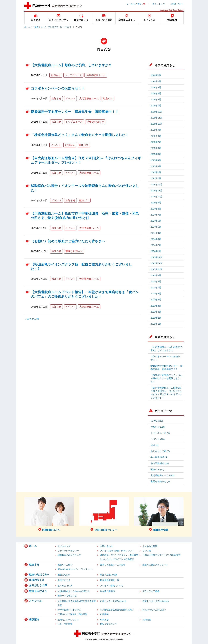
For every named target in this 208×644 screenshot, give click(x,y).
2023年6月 (156, 294)
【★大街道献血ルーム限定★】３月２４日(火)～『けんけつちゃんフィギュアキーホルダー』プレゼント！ (166, 393)
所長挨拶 (104, 620)
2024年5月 (156, 227)
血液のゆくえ (37, 580)
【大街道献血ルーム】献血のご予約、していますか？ (71, 65)
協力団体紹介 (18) (160, 463)
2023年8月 (156, 282)
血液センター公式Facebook (113, 601)
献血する (34, 564)
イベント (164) (158, 439)
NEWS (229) (157, 421)
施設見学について (109, 624)
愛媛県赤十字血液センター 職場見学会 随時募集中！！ (75, 112)
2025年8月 (156, 136)
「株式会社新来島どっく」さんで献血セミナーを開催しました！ (80, 135)
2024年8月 (156, 209)
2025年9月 (156, 130)
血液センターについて (68, 620)
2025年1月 (156, 178)
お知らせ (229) (158, 427)
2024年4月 (156, 233)
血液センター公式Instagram (156, 601)
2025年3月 (156, 166)
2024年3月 (156, 239)
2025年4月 (156, 160)
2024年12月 (156, 185)
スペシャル (36, 601)
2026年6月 (156, 75)
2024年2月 (156, 245)
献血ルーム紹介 (65, 565)
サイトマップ (158, 4)
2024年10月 (156, 197)
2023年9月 (156, 275)
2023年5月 (156, 300)
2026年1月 (156, 106)
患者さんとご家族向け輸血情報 (72, 614)
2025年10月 (156, 124)
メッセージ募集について (112, 586)
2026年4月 (156, 87)
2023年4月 (156, 306)
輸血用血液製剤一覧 (110, 580)
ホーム (27, 27)
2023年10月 (156, 269)
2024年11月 (156, 191)
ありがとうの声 (38, 585)
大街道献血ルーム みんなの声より (74, 591)
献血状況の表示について (69, 555)
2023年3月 (156, 312)
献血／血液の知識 (109, 575)
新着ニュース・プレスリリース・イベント (53, 27)
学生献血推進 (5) (159, 457)
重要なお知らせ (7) (160, 481)
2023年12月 (156, 257)
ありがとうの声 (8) (160, 451)
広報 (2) (154, 445)
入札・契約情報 (65, 624)
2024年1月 (156, 251)
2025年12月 (156, 112)
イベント (70, 98)
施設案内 (34, 619)
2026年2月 (156, 100)
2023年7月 (156, 288)
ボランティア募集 (151, 591)
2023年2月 (156, 318)
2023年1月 (156, 324)
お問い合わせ (177, 4)
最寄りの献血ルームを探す (113, 565)
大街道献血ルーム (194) (162, 475)
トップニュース (73, 75)
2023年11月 (156, 263)
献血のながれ (64, 575)
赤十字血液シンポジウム (69, 610)
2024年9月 (156, 203)
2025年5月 (156, 154)
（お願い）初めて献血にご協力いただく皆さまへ (68, 241)
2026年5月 (156, 81)
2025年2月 (156, 172)
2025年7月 (156, 142)
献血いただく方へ (39, 574)
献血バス (108, 98)
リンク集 (147, 551)
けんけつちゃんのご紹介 (154, 610)
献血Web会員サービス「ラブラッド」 (76, 569)
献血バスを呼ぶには (67, 596)
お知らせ (56, 75)
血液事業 (104, 614)
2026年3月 (156, 94)
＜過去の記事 (32, 319)
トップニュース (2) (160, 433)
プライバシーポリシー (68, 551)
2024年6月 (156, 221)
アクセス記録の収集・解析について (117, 551)
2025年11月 (156, 118)
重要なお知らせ (95, 122)
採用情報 (147, 620)
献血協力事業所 (107, 591)
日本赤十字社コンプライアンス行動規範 (162, 555)
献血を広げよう (38, 591)
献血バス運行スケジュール (155, 565)
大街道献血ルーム (96, 75)
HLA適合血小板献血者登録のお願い (117, 610)
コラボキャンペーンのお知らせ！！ (58, 88)
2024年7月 (156, 215)
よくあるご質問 (134, 4)
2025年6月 (156, 148)
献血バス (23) (157, 469)
